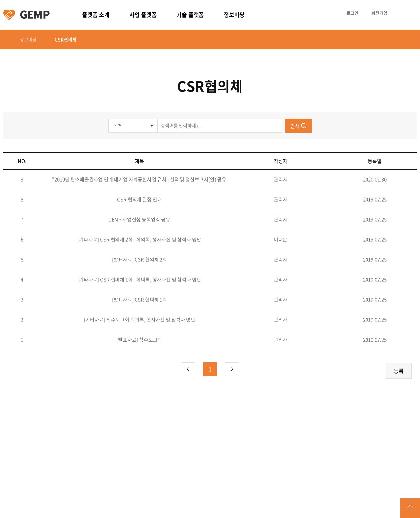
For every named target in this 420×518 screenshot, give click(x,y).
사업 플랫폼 (143, 15)
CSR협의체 (66, 39)
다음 (232, 369)
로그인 (352, 13)
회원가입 (379, 13)
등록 (399, 371)
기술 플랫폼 (190, 15)
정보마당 (234, 15)
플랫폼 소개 (96, 15)
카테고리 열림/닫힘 (410, 13)
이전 (188, 369)
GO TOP (410, 508)
